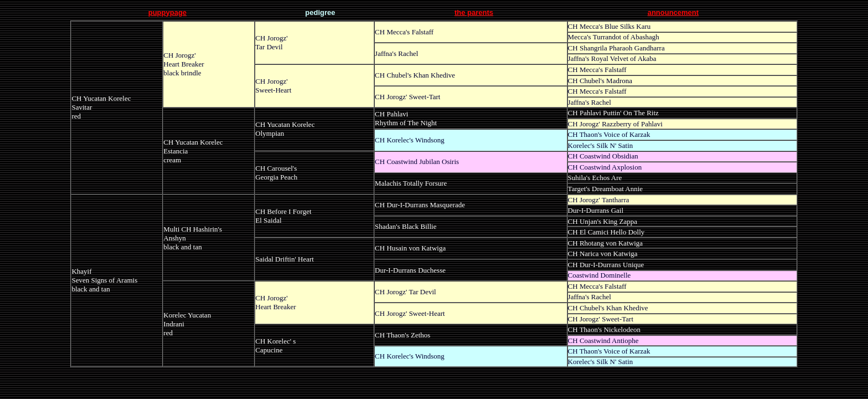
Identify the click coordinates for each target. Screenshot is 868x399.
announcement (673, 12)
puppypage (167, 12)
